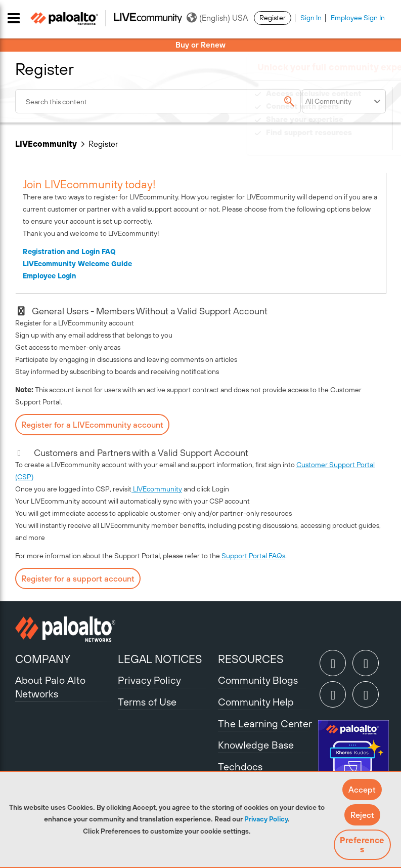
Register (273, 18)
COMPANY (43, 659)
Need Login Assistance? (340, 142)
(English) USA (217, 18)
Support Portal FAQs (253, 556)
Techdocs (240, 767)
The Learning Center (265, 724)
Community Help (256, 702)
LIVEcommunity (46, 144)
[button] (362, 790)
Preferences (362, 845)
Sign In (311, 18)
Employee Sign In (358, 18)
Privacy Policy (266, 819)
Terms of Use (147, 702)
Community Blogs (258, 680)
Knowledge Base (256, 745)
